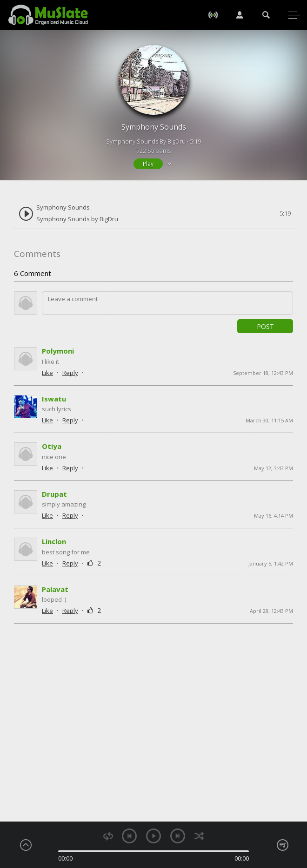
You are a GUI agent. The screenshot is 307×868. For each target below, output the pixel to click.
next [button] (178, 836)
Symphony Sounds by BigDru (77, 219)
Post (265, 326)
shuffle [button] (199, 836)
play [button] (153, 836)
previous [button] (129, 836)
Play (148, 164)
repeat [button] (108, 836)
